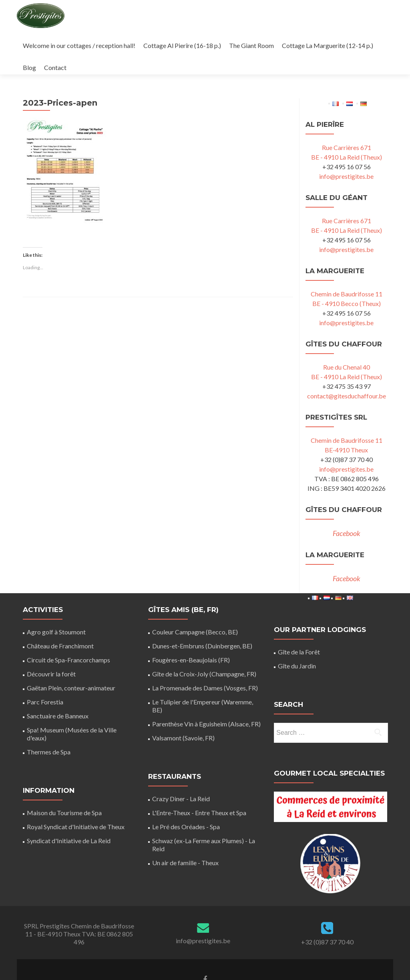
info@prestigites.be (346, 132)
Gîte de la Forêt (299, 608)
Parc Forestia (45, 658)
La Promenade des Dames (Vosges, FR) (205, 644)
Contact (55, 67)
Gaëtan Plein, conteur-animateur (71, 644)
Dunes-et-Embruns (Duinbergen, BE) (202, 602)
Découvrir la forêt (51, 630)
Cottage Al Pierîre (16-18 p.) (182, 45)
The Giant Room (251, 45)
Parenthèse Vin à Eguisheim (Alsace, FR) (206, 680)
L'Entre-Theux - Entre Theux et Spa (199, 769)
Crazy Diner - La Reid (181, 755)
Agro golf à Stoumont (56, 588)
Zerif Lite (171, 963)
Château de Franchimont (60, 602)
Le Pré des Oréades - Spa (186, 783)
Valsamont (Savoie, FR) (183, 694)
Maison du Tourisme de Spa (64, 769)
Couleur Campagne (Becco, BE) (195, 588)
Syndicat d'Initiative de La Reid (69, 797)
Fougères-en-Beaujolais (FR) (191, 616)
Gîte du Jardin (297, 622)
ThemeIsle (238, 963)
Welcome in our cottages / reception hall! (79, 45)
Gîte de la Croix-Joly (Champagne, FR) (204, 630)
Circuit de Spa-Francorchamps (68, 616)
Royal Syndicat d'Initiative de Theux (76, 783)
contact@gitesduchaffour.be (347, 352)
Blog (29, 67)
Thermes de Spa (49, 708)
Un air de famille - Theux (185, 819)
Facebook (347, 489)
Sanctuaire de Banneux (58, 672)
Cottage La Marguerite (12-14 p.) (328, 45)
